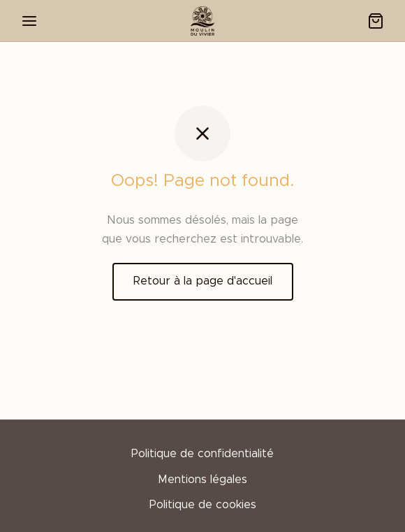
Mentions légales (202, 480)
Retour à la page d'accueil (203, 281)
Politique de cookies (203, 505)
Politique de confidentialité (202, 454)
